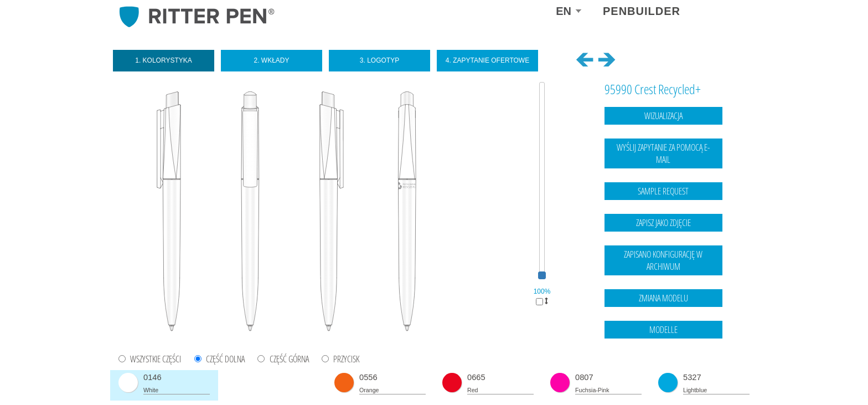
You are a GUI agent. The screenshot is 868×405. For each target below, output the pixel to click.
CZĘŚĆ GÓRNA (289, 359)
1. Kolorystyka (164, 60)
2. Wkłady (271, 60)
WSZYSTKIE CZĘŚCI (156, 359)
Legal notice (682, 375)
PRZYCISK (346, 359)
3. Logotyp (379, 60)
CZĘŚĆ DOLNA (225, 359)
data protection (728, 375)
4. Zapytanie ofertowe (487, 60)
